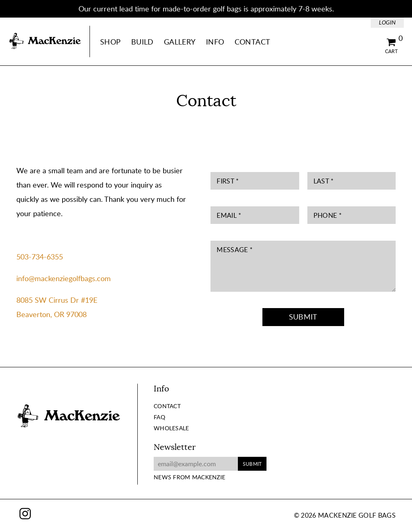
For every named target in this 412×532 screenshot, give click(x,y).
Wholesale (171, 428)
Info (215, 42)
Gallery (180, 42)
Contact (253, 42)
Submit (303, 317)
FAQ (159, 417)
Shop (110, 42)
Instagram (25, 513)
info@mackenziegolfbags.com (64, 278)
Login (387, 22)
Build (142, 42)
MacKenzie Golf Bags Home (45, 41)
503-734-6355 (40, 257)
